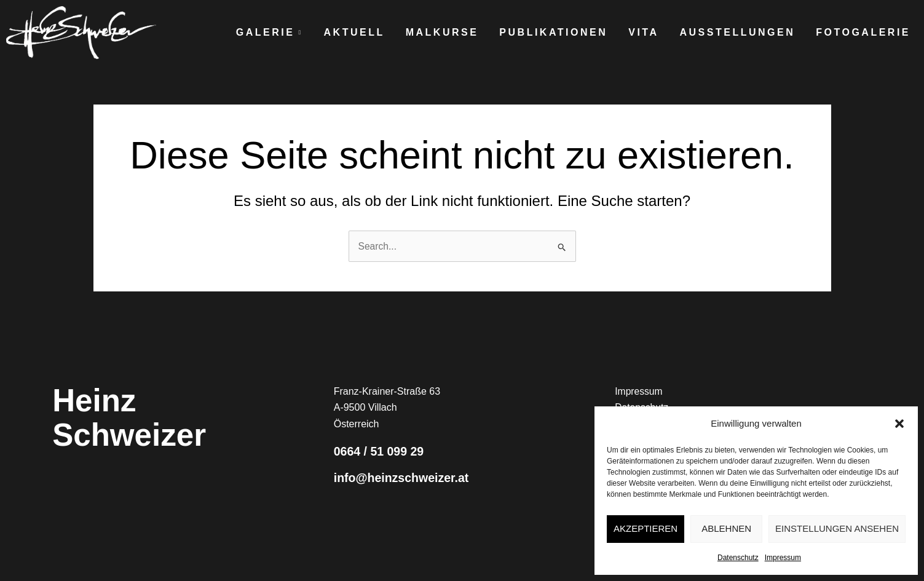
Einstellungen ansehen (837, 528)
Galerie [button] (270, 32)
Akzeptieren (646, 528)
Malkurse (442, 32)
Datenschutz (738, 558)
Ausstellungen (738, 32)
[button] (899, 424)
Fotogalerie (863, 32)
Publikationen (553, 32)
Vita (643, 32)
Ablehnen (726, 528)
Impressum (783, 558)
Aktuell (354, 32)
